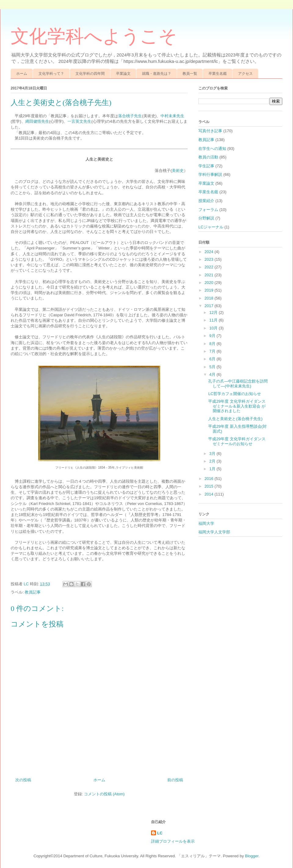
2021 (210, 275)
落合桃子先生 (130, 116)
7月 (213, 351)
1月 (213, 469)
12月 (214, 312)
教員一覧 (190, 74)
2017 (210, 306)
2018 (210, 298)
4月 (213, 374)
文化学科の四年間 (90, 74)
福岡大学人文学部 (214, 532)
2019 (210, 290)
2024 (210, 252)
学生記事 (206, 166)
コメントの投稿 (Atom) (104, 794)
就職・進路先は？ (157, 74)
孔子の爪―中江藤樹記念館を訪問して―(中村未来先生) (238, 384)
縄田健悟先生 (37, 121)
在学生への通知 (212, 149)
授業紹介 (206, 201)
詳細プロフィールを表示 (173, 841)
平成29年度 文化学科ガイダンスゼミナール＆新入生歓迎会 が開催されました (237, 406)
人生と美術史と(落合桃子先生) (235, 419)
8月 (213, 344)
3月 (213, 454)
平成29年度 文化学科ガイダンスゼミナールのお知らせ (237, 441)
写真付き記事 (210, 131)
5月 (213, 367)
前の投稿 (175, 780)
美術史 (178, 171)
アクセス (245, 74)
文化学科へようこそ (94, 36)
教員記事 (33, 592)
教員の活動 (208, 157)
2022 (210, 267)
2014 (210, 494)
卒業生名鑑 (218, 74)
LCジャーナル (211, 227)
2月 (213, 461)
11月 (214, 320)
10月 (214, 328)
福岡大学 (206, 523)
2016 (210, 479)
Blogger (252, 856)
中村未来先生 (172, 116)
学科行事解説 (210, 174)
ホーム (22, 74)
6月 (213, 359)
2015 (210, 486)
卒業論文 (123, 74)
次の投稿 (23, 780)
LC (160, 833)
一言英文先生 (79, 121)
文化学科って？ (51, 74)
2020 (210, 283)
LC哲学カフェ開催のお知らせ (235, 394)
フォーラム (208, 210)
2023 (210, 259)
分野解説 (206, 218)
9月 (213, 336)
